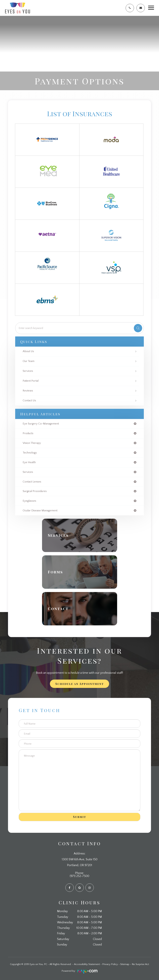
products (28, 433)
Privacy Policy (110, 964)
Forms (55, 572)
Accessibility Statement (87, 964)
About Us (28, 351)
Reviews (28, 391)
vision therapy (32, 443)
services (28, 472)
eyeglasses (29, 501)
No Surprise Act (140, 964)
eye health (29, 462)
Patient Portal (31, 381)
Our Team (29, 361)
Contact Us (29, 401)
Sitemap (125, 964)
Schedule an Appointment (80, 684)
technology (30, 453)
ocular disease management (40, 511)
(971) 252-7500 (79, 876)
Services (28, 371)
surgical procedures (35, 491)
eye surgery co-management (41, 424)
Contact (58, 609)
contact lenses (32, 482)
